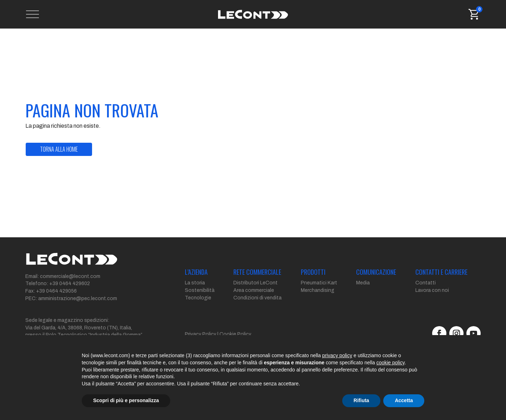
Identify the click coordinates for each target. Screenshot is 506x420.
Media (363, 291)
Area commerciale (254, 299)
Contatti (426, 291)
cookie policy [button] (391, 363)
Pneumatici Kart (319, 291)
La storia (195, 291)
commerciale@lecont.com (70, 285)
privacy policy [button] (337, 355)
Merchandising (318, 299)
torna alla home (59, 158)
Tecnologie (198, 306)
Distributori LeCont (255, 291)
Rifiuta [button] (361, 400)
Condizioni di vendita (257, 306)
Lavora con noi (432, 299)
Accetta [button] (404, 400)
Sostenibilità (200, 299)
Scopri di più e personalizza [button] (126, 400)
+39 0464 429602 (70, 292)
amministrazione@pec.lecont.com (78, 307)
